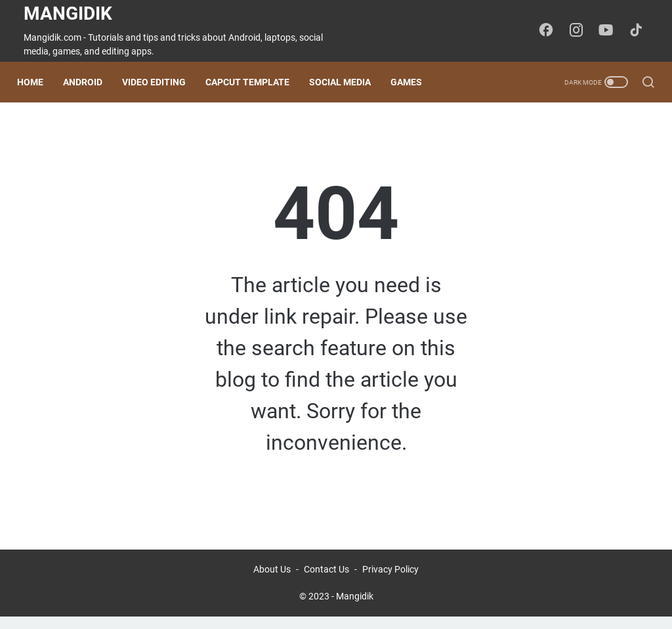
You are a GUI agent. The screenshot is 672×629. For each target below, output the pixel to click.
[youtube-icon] (610, 31)
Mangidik (68, 13)
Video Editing (160, 82)
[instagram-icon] (580, 31)
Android (89, 82)
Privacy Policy (390, 582)
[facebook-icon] (551, 31)
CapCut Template (254, 82)
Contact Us (326, 582)
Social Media (346, 82)
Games (413, 82)
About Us (272, 582)
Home (37, 82)
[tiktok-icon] (639, 31)
